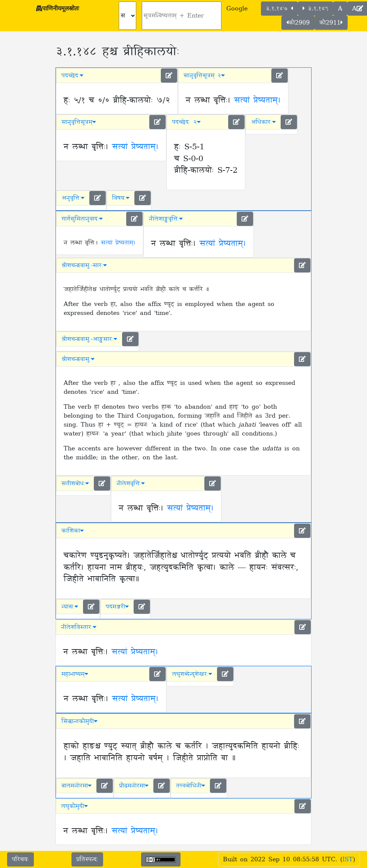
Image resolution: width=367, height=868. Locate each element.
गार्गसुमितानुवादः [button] (82, 219)
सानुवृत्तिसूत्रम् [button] (79, 122)
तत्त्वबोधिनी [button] (191, 786)
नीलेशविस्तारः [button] (79, 627)
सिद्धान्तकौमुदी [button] (79, 721)
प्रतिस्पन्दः (87, 859)
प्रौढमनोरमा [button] (134, 786)
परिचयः (20, 859)
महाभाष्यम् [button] (75, 674)
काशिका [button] (73, 531)
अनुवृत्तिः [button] (73, 198)
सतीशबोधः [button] (75, 484)
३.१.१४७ (279, 9)
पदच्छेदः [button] (72, 76)
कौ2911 (331, 23)
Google (237, 9)
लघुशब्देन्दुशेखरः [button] (192, 674)
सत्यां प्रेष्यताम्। (257, 100)
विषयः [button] (121, 198)
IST (348, 859)
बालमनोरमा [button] (76, 786)
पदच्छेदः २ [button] (186, 122)
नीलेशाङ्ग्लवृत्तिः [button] (166, 219)
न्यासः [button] (70, 607)
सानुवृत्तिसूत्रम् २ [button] (204, 76)
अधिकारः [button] (263, 122)
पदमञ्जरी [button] (117, 607)
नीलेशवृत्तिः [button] (131, 484)
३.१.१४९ (315, 9)
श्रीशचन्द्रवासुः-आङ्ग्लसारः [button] (89, 339)
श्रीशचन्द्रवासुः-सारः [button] (84, 265)
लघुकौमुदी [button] (74, 806)
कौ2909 (298, 23)
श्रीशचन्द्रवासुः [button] (78, 359)
